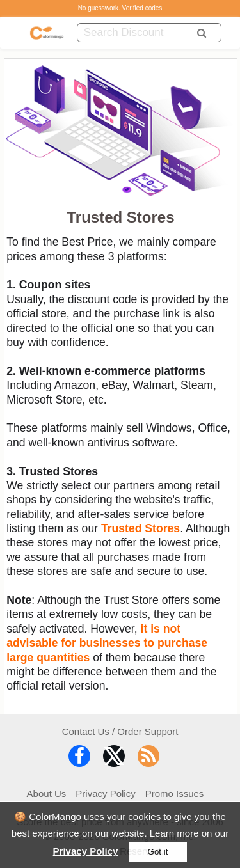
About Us (47, 793)
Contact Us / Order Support (120, 731)
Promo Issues (175, 793)
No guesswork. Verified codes (120, 8)
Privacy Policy (86, 851)
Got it (158, 852)
